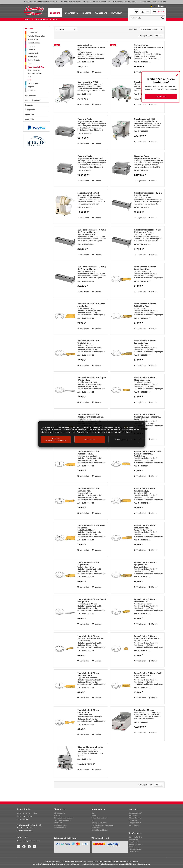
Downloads (58, 823)
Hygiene (31, 87)
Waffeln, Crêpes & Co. (36, 36)
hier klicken (36, 841)
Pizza (29, 77)
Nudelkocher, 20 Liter (144, 710)
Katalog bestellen (60, 825)
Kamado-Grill (134, 840)
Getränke (31, 50)
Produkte (29, 28)
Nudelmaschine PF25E (144, 119)
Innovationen (31, 95)
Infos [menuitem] (161, 6)
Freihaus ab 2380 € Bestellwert (98, 2)
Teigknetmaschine (34, 70)
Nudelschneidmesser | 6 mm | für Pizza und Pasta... (92, 231)
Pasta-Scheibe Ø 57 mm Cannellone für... (145, 268)
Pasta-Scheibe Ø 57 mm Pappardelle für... (88, 453)
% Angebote (30, 110)
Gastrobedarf (134, 815)
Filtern (60, 29)
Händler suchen (60, 813)
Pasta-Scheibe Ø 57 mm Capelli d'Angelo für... (92, 379)
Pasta (30, 80)
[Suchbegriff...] (147, 18)
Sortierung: (133, 29)
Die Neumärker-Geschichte (64, 818)
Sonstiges (31, 90)
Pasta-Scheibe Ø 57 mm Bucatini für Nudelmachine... (91, 416)
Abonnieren (161, 97)
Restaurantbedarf (135, 813)
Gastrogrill (133, 847)
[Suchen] (163, 18)
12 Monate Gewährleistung (126, 2)
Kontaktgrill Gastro (136, 844)
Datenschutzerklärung (100, 818)
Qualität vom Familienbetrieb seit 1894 (42, 2)
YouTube (57, 815)
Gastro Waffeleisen (136, 837)
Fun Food (31, 46)
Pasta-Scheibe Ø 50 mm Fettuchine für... (145, 527)
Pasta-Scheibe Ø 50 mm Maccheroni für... (145, 600)
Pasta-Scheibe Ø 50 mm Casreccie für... (88, 711)
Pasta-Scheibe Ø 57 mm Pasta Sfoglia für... (91, 305)
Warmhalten (33, 57)
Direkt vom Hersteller (72, 2)
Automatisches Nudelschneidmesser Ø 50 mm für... (148, 47)
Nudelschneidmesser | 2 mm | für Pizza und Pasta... (92, 268)
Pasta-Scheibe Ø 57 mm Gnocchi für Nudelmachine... (147, 416)
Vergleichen (83, 72)
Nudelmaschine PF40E (88, 82)
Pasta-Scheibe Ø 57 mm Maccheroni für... (145, 379)
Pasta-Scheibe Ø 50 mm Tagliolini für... (88, 564)
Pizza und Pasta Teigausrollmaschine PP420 (90, 157)
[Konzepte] (87, 13)
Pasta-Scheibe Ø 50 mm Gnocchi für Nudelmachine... (147, 637)
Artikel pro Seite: (145, 36)
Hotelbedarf (133, 820)
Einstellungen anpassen (124, 439)
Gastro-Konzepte (60, 828)
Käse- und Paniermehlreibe (90, 747)
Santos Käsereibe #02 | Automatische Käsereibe (89, 194)
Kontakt (94, 815)
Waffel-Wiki (30, 119)
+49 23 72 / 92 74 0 (27, 813)
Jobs (93, 813)
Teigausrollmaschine (35, 73)
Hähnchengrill (134, 842)
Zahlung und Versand (99, 823)
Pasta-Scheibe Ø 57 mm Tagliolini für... (88, 342)
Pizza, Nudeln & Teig (36, 67)
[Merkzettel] (137, 12)
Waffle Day (30, 114)
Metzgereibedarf (135, 823)
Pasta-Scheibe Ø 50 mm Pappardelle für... (88, 674)
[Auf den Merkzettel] (96, 72)
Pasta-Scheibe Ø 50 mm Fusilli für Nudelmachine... (148, 674)
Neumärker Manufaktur (63, 820)
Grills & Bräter (33, 39)
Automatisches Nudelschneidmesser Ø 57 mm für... (92, 47)
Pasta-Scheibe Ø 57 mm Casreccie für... (88, 490)
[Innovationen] (71, 13)
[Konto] (145, 12)
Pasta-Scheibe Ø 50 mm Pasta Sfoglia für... (91, 527)
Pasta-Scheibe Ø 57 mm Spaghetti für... (145, 342)
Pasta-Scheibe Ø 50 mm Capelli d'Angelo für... (92, 600)
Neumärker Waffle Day (100, 830)
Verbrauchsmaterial (33, 100)
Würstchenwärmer (136, 849)
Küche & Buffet (34, 83)
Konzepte (29, 105)
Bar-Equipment (134, 825)
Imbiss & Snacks (34, 43)
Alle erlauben (90, 439)
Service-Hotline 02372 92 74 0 (155, 2)
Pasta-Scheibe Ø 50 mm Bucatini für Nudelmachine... (91, 637)
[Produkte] (55, 13)
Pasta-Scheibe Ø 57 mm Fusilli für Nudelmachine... (148, 453)
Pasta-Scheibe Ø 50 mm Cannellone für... (145, 490)
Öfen (30, 63)
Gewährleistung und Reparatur (103, 825)
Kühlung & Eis (33, 53)
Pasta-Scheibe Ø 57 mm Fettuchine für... (145, 305)
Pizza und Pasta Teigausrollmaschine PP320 (147, 157)
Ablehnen (56, 439)
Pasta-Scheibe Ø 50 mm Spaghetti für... (145, 564)
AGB (93, 820)
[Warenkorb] (158, 12)
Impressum (96, 828)
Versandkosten (88, 861)
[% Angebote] (101, 13)
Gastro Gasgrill (134, 852)
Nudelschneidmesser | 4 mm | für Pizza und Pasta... (148, 231)
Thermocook (33, 32)
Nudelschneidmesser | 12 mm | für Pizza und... (148, 194)
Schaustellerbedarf (136, 818)
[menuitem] (55, 13)
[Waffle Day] (116, 13)
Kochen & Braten (34, 60)
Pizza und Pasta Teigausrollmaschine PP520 (90, 120)
